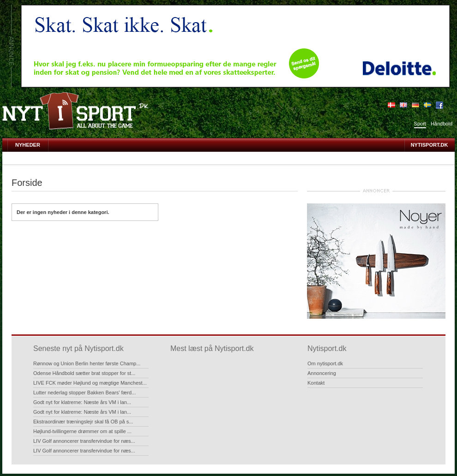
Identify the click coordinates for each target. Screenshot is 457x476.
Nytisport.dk (430, 145)
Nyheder (28, 145)
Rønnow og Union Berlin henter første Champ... (87, 363)
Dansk (391, 105)
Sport (420, 124)
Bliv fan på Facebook (439, 105)
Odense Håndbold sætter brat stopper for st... (84, 373)
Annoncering (322, 373)
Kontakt (316, 383)
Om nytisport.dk (325, 363)
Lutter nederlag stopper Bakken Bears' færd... (84, 393)
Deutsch (415, 105)
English (403, 105)
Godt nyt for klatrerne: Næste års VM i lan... (82, 402)
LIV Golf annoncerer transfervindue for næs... (84, 441)
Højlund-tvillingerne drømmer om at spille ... (82, 431)
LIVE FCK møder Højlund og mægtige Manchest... (90, 383)
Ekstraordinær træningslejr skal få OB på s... (83, 422)
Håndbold (442, 124)
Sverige (427, 105)
